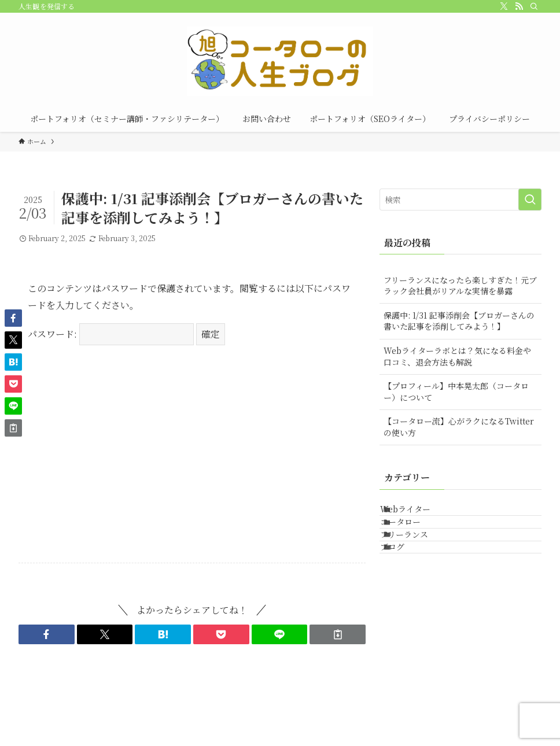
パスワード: (111, 334)
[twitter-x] (504, 6)
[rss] (519, 6)
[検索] (534, 6)
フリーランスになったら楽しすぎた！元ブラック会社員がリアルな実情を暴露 (460, 286)
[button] (47, 634)
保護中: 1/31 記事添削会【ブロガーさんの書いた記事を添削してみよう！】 (459, 321)
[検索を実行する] (530, 200)
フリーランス (418, 563)
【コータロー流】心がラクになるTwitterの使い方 (459, 427)
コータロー (414, 539)
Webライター (419, 515)
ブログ (406, 587)
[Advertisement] (192, 463)
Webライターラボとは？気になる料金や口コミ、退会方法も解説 (457, 356)
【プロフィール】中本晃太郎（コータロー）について (456, 392)
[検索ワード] (460, 200)
